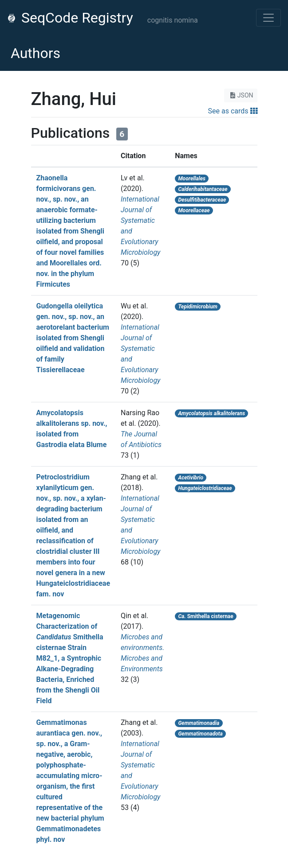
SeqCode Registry (70, 18)
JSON (241, 95)
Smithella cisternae (205, 616)
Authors (36, 53)
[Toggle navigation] (268, 18)
